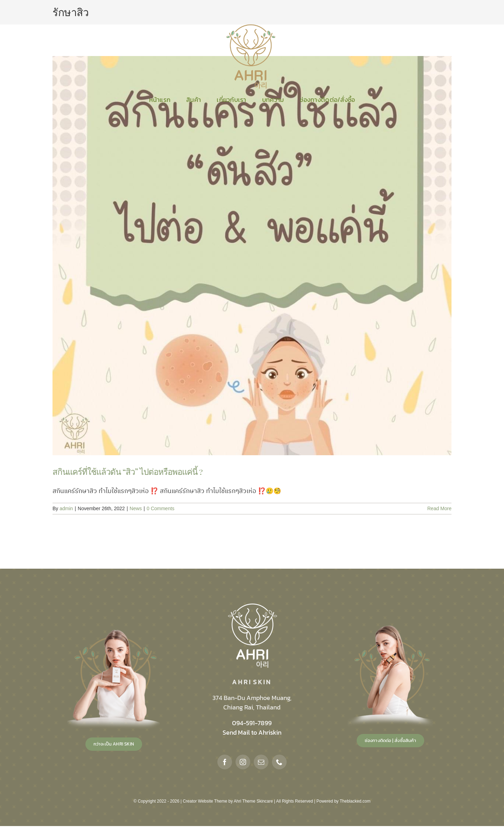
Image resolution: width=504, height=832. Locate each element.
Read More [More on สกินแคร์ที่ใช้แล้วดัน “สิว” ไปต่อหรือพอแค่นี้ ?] (439, 508)
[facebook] (225, 762)
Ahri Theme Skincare (253, 801)
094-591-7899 (252, 723)
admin (66, 508)
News (136, 508)
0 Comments (160, 508)
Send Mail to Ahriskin (252, 732)
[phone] (279, 762)
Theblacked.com (355, 801)
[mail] (261, 762)
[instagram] (243, 762)
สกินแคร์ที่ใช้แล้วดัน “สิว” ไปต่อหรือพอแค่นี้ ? (127, 471)
